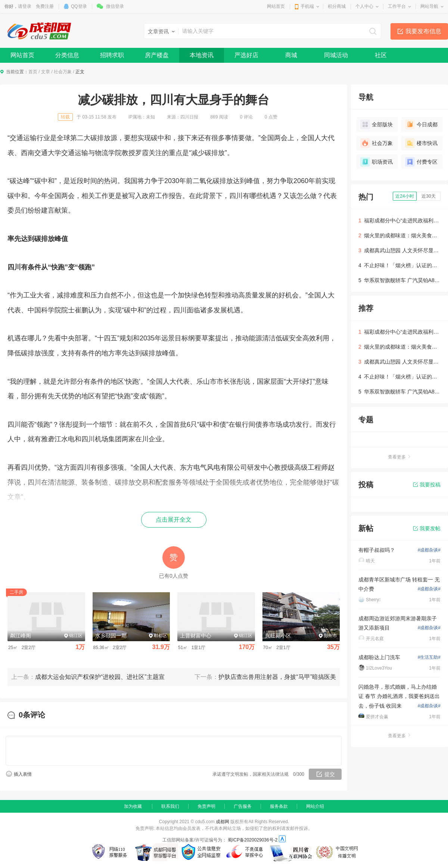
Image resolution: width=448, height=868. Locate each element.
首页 (33, 72)
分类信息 (67, 55)
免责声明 (206, 806)
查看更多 (399, 457)
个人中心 (364, 6)
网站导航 (429, 6)
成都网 (223, 822)
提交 (330, 774)
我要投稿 (427, 485)
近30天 (428, 196)
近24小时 (405, 196)
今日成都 (421, 124)
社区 (381, 55)
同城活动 (336, 55)
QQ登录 (79, 6)
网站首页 (276, 6)
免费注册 (45, 6)
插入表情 (23, 774)
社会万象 (63, 72)
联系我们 (170, 806)
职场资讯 (377, 162)
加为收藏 (133, 806)
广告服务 (243, 806)
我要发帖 (427, 528)
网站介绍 (315, 806)
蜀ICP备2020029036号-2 (253, 840)
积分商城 (337, 6)
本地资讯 (202, 55)
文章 (46, 72)
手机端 (307, 6)
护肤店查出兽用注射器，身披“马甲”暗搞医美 (277, 677)
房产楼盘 (157, 55)
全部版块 (377, 124)
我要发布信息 (423, 31)
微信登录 (115, 6)
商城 (291, 55)
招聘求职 (112, 55)
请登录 (25, 6)
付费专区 (421, 162)
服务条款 (279, 806)
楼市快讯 (421, 143)
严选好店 (246, 55)
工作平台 (397, 6)
